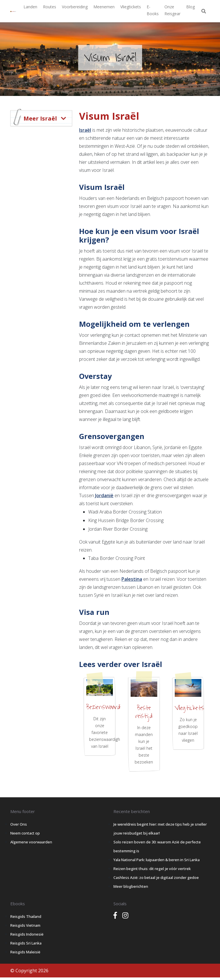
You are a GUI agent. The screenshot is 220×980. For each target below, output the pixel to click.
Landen (30, 7)
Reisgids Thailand (26, 916)
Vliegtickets (131, 7)
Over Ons (19, 824)
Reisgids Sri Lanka (26, 943)
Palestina (132, 579)
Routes (50, 7)
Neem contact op (25, 833)
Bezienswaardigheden (112, 707)
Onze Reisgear (172, 10)
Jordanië (104, 495)
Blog (190, 7)
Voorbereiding (75, 7)
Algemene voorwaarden (31, 842)
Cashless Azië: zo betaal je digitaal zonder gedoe (156, 877)
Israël (85, 130)
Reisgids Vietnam (25, 925)
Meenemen (104, 7)
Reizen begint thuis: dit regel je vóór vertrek (152, 869)
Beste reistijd (144, 712)
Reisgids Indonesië (27, 934)
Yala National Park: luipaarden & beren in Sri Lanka (157, 860)
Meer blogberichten (131, 886)
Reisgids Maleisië (25, 952)
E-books (153, 10)
